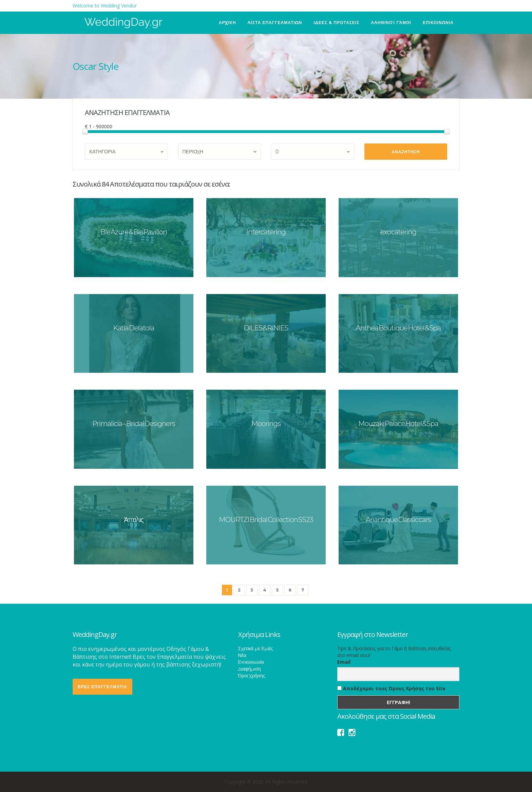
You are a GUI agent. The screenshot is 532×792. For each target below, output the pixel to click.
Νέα (242, 655)
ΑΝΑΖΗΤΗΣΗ (406, 152)
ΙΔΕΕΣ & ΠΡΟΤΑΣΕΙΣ (336, 23)
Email (344, 662)
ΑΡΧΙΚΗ (227, 23)
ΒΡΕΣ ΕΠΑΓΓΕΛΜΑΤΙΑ (102, 687)
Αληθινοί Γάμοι (391, 23)
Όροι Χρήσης (252, 676)
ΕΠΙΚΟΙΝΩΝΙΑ (438, 23)
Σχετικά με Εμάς (256, 649)
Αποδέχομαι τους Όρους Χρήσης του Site (391, 688)
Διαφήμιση (250, 669)
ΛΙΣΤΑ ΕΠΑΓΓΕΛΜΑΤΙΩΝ (275, 23)
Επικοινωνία (251, 662)
